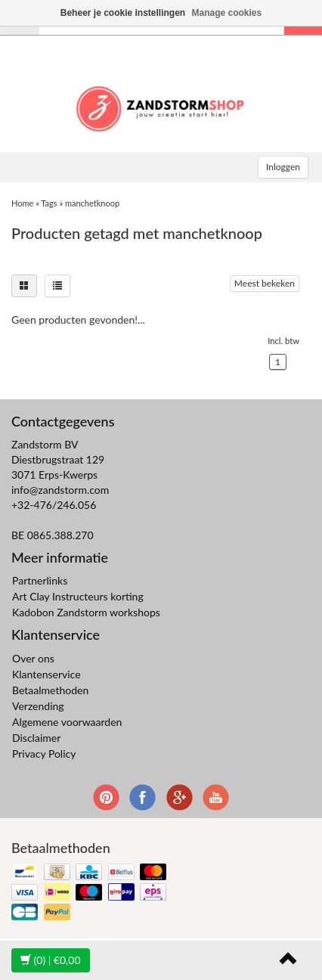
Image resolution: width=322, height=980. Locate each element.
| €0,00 (51, 960)
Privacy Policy (44, 754)
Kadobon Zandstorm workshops (86, 612)
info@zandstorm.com (60, 490)
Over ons (33, 658)
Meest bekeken (265, 283)
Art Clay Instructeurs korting (78, 596)
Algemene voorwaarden (67, 722)
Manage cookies (227, 13)
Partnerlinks (40, 580)
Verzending (38, 706)
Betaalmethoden (50, 690)
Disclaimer (36, 738)
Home (22, 203)
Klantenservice (46, 674)
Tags (49, 203)
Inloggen (283, 167)
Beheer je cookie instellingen (123, 13)
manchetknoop (92, 203)
